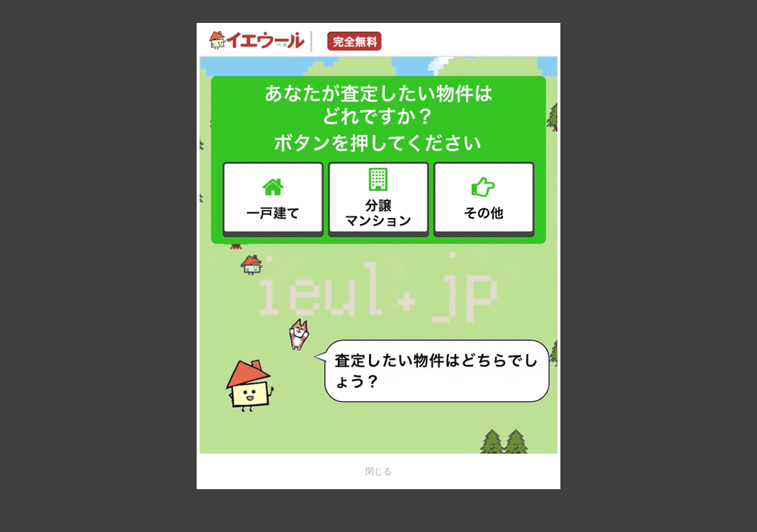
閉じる (378, 471)
